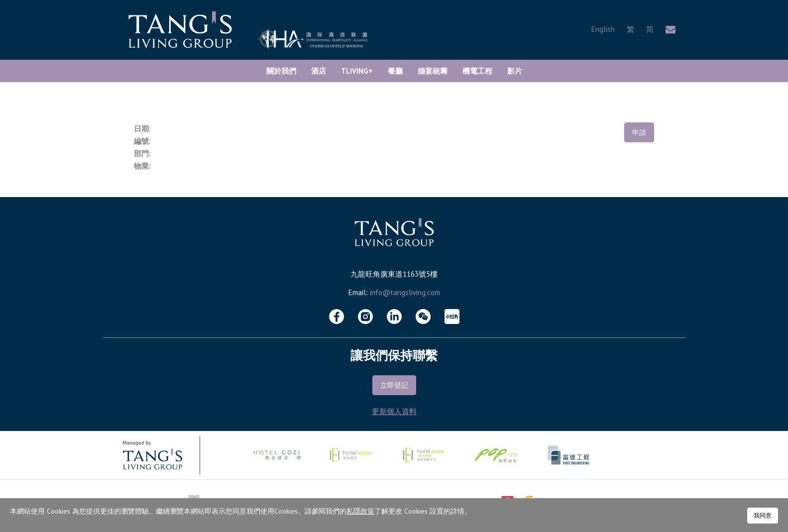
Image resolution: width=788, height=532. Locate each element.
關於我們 (281, 71)
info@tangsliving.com (405, 292)
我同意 (763, 515)
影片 (515, 71)
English (603, 29)
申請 (639, 132)
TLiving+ (357, 71)
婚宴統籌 (433, 71)
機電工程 (477, 71)
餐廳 (395, 71)
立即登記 (394, 385)
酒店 (319, 71)
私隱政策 (360, 511)
